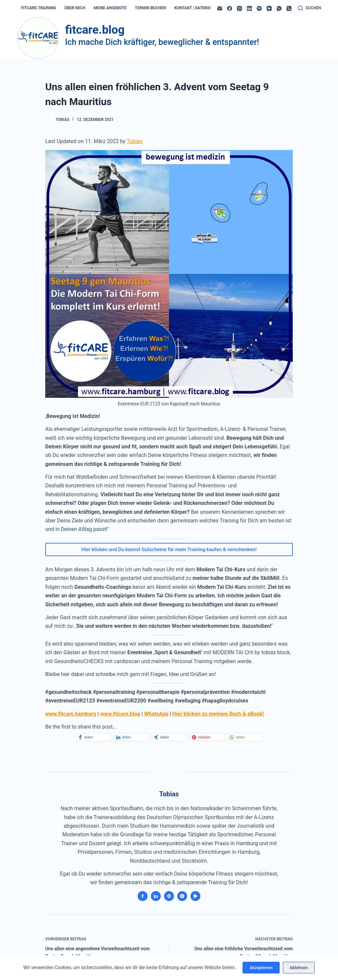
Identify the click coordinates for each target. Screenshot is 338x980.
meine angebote (110, 8)
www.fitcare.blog (120, 714)
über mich (75, 8)
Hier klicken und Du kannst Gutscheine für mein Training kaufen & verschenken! (169, 549)
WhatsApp (156, 714)
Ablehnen (299, 968)
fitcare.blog (95, 30)
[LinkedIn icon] (156, 896)
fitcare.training (39, 8)
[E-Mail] (220, 8)
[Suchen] (310, 8)
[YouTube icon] (195, 896)
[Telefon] (289, 8)
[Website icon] (169, 896)
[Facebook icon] (143, 896)
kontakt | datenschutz (199, 8)
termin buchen (151, 8)
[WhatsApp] (279, 8)
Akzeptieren (261, 968)
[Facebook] (230, 8)
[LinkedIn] (249, 8)
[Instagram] (239, 8)
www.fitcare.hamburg (71, 714)
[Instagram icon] (182, 896)
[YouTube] (269, 8)
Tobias (135, 141)
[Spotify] (259, 8)
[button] (93, 737)
